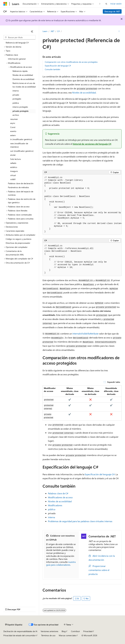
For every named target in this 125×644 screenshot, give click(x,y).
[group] (82, 205)
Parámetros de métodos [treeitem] (18, 187)
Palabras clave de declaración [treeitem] (21, 183)
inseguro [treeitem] (14, 171)
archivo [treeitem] (16, 115)
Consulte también (53, 69)
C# (58, 31)
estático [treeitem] (14, 167)
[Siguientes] (100, 4)
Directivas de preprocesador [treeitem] (18, 243)
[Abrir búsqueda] (106, 4)
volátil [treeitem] (13, 179)
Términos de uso (48, 635)
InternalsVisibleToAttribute (85, 334)
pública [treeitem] (16, 103)
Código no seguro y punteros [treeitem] (19, 239)
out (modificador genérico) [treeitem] (22, 151)
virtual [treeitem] (13, 175)
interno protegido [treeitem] (20, 107)
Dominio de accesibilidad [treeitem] (23, 79)
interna (51, 517)
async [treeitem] (13, 123)
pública (52, 509)
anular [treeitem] (13, 155)
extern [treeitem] (13, 135)
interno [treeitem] (16, 91)
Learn (45, 31)
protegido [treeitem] (17, 99)
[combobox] (20, 37)
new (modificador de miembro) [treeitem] (19, 145)
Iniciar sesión (116, 4)
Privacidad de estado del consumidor (20, 635)
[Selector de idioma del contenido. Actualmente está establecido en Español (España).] (14, 625)
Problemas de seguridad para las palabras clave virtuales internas (80, 521)
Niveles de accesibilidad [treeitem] (23, 75)
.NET (52, 31)
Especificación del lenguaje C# (58, 66)
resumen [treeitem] (14, 119)
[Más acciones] (119, 31)
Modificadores (55, 505)
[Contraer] (32, 31)
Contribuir (75, 631)
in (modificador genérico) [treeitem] (21, 139)
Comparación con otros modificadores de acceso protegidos (71, 62)
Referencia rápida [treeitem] (20, 71)
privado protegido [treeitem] (21, 111)
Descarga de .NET (112, 11)
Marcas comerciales (67, 635)
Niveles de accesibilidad (84, 92)
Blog (64, 631)
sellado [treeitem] (13, 163)
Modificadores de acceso (60, 497)
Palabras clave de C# (58, 493)
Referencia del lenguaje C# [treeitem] (17, 43)
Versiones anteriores (49, 631)
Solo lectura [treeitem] (15, 159)
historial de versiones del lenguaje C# (92, 144)
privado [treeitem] (16, 95)
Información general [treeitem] (17, 59)
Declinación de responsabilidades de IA (20, 631)
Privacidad (88, 631)
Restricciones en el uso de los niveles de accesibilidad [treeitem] (24, 85)
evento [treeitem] (13, 131)
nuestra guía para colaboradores (61, 563)
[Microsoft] (5, 4)
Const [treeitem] (13, 127)
